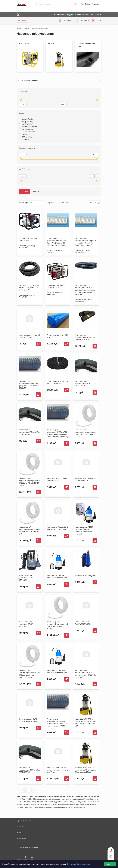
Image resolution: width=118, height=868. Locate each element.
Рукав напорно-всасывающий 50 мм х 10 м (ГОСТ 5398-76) (85, 384)
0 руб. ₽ (96, 20)
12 (59, 203)
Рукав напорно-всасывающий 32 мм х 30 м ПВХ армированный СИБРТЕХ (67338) (29, 674)
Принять (110, 864)
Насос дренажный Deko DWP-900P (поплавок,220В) (57, 672)
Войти (87, 4)
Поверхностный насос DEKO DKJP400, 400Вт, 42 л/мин (57, 528)
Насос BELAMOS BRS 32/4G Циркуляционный (85, 480)
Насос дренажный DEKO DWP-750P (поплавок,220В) (57, 577)
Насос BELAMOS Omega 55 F (86, 576)
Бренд (21, 113)
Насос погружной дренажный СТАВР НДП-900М (26, 578)
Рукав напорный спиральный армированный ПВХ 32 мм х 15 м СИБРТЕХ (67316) (86, 433)
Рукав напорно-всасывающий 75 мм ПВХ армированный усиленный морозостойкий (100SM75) (57, 722)
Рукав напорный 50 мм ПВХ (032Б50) (57, 336)
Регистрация (97, 4)
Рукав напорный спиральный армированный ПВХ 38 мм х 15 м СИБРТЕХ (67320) (29, 482)
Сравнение (67, 20)
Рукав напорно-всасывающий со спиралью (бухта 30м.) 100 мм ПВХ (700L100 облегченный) (57, 242)
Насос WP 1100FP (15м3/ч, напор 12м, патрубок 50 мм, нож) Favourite (57, 770)
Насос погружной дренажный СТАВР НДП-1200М (26, 624)
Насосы (51, 43)
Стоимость (23, 92)
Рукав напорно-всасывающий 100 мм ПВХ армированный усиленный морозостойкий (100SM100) (57, 433)
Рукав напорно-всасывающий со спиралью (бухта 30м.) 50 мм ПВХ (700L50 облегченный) (86, 242)
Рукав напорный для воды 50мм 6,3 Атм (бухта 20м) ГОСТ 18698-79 (29, 288)
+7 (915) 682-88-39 (80, 15)
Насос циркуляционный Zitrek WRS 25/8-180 (84, 623)
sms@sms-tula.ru (94, 15)
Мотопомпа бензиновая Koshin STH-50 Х (28, 239)
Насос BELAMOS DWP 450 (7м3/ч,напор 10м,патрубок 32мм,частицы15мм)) (85, 770)
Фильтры (93, 202)
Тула (22, 15)
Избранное (85, 20)
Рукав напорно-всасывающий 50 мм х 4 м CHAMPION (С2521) (85, 337)
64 (67, 203)
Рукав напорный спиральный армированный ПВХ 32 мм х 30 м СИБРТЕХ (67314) (29, 530)
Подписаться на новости (29, 847)
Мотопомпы (24, 43)
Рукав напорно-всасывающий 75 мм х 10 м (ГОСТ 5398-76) (29, 432)
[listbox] (30, 203)
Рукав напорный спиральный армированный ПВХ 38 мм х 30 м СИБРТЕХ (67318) (57, 625)
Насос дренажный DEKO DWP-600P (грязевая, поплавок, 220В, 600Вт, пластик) (84, 530)
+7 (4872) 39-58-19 (62, 15)
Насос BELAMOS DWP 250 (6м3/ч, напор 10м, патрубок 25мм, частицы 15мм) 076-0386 (86, 722)
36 (63, 203)
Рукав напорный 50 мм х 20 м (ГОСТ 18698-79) (57, 382)
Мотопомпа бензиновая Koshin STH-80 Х (56, 287)
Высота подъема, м (27, 148)
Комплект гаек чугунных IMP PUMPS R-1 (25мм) (29, 336)
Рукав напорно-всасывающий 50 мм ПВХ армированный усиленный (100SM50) (29, 385)
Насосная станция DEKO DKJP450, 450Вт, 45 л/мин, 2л (30, 720)
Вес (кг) (22, 169)
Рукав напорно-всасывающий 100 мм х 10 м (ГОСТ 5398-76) (30, 770)
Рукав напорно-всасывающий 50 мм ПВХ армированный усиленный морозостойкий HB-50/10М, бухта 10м (85, 290)
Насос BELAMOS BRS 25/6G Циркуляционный (57, 480)
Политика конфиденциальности (79, 864)
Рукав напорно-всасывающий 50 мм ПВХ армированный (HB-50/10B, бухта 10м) (85, 674)
